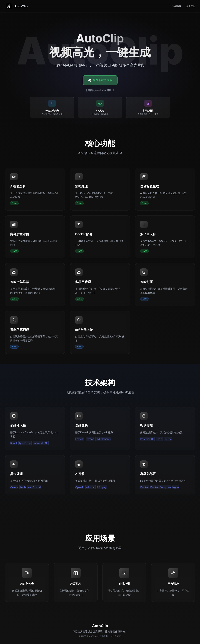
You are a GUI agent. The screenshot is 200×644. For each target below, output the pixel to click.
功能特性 (177, 6)
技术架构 (191, 6)
